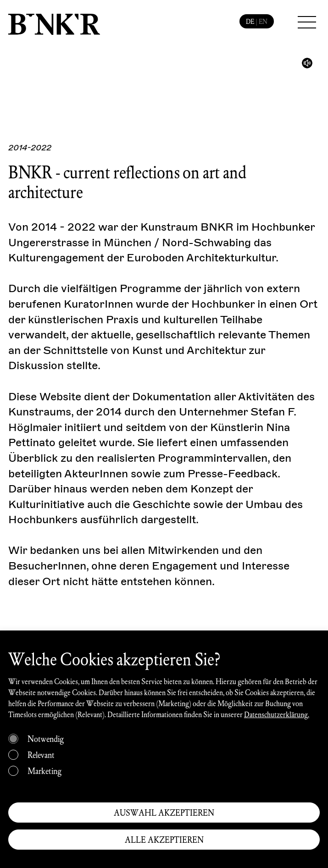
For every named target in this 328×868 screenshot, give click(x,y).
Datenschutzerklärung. (277, 714)
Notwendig (46, 739)
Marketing (44, 771)
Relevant (41, 755)
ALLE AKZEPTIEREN (164, 840)
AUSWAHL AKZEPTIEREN (164, 813)
